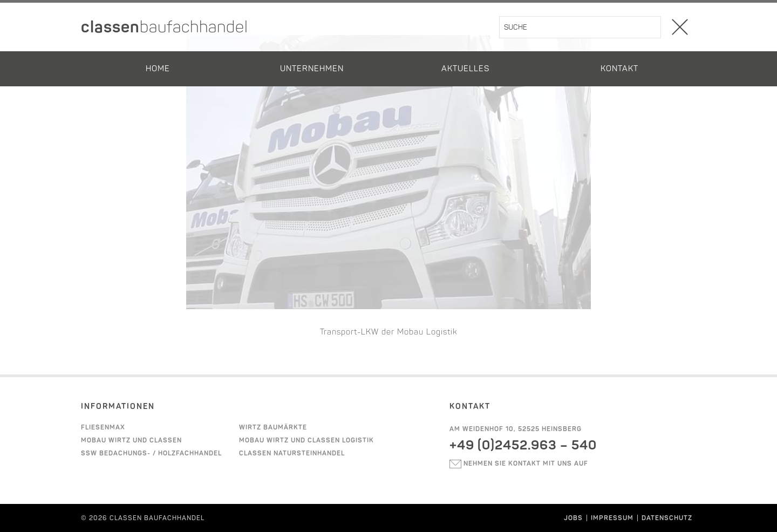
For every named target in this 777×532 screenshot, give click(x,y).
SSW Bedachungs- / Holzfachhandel (151, 453)
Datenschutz (667, 518)
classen (165, 27)
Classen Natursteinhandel (292, 453)
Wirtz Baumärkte (273, 427)
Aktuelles (465, 69)
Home (158, 69)
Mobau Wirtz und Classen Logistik (306, 440)
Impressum (612, 518)
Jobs (573, 518)
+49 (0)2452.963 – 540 (523, 445)
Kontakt (619, 69)
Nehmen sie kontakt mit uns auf (519, 463)
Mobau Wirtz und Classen (131, 440)
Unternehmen (312, 69)
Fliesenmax (103, 427)
